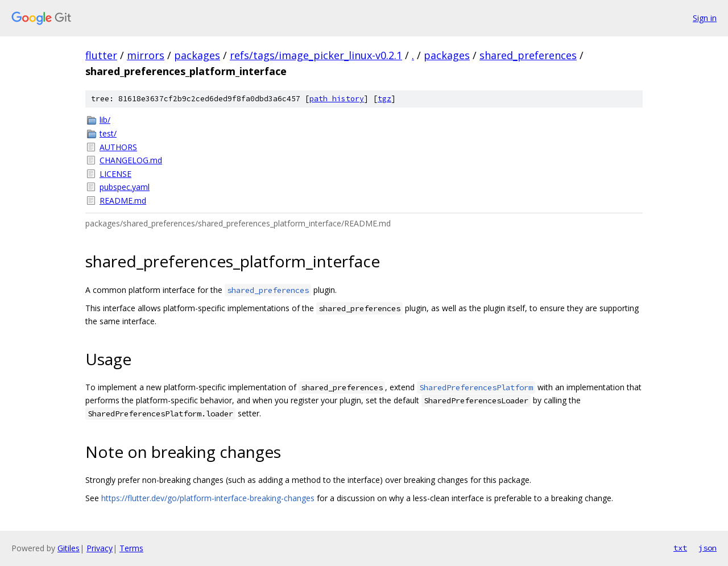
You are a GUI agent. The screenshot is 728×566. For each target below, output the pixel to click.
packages (197, 55)
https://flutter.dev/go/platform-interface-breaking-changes (208, 498)
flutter (101, 55)
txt (680, 548)
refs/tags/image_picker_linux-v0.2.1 (316, 55)
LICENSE (115, 174)
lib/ (105, 120)
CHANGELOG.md (131, 160)
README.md (123, 201)
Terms (131, 548)
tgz (384, 99)
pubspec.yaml (125, 187)
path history (337, 99)
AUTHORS (118, 147)
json (708, 548)
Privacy (100, 548)
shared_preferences (528, 55)
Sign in (705, 18)
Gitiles (69, 548)
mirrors (146, 55)
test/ (108, 133)
